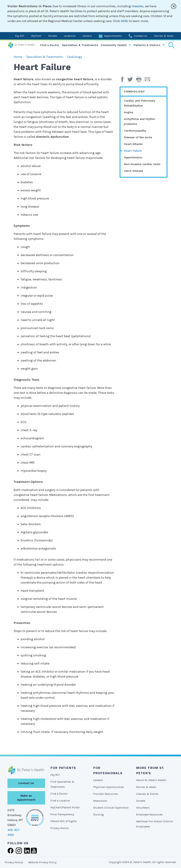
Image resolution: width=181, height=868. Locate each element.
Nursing (98, 814)
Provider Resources (106, 794)
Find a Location (60, 801)
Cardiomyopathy (135, 131)
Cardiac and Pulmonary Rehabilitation (140, 103)
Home (18, 57)
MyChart (36, 36)
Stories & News (164, 36)
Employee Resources (149, 814)
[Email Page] (149, 81)
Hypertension (133, 157)
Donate (53, 36)
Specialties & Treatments (80, 45)
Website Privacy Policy (42, 862)
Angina (129, 112)
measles (138, 6)
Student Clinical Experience (111, 808)
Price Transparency (62, 814)
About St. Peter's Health (151, 780)
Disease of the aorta (138, 137)
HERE (124, 21)
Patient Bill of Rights (64, 821)
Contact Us (141, 36)
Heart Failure (133, 151)
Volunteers (143, 808)
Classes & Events (147, 794)
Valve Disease (134, 171)
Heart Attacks (133, 144)
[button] (140, 81)
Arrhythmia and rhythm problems (139, 121)
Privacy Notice (59, 828)
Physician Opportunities (109, 787)
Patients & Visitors (147, 45)
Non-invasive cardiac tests (142, 164)
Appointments (113, 36)
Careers (87, 36)
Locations (70, 36)
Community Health (114, 45)
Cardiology (74, 57)
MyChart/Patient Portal (65, 807)
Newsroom (100, 801)
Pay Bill (20, 36)
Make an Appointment (26, 798)
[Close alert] (174, 6)
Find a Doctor (50, 45)
